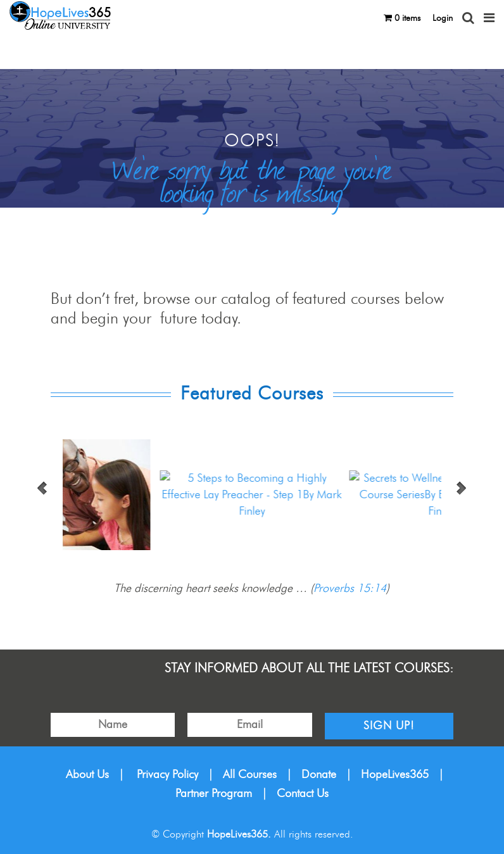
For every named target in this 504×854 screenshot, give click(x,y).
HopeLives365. (239, 834)
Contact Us (303, 794)
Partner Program (214, 794)
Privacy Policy (167, 775)
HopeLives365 (395, 775)
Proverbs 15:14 (350, 589)
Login (443, 18)
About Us (87, 775)
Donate (319, 775)
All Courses (250, 775)
